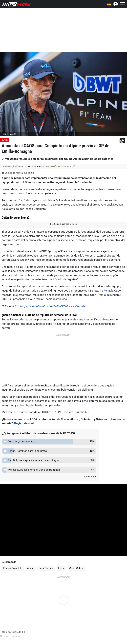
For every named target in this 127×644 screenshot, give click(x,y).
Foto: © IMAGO (9, 134)
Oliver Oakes (76, 568)
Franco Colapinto (13, 568)
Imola (61, 568)
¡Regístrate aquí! (24, 423)
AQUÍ (88, 412)
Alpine (5, 140)
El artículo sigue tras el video (63, 224)
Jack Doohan (46, 568)
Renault (108, 291)
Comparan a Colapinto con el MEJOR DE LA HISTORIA (52, 306)
